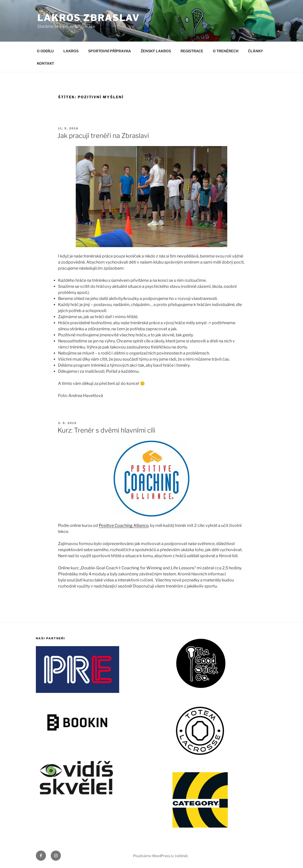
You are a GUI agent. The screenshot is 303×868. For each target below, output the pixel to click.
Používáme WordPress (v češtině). (161, 856)
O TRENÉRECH (226, 51)
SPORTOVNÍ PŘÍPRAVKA (110, 51)
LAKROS (71, 51)
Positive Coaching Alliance (124, 525)
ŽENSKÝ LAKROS (156, 51)
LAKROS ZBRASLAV (89, 18)
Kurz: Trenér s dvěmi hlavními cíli (106, 430)
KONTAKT (45, 63)
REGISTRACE (192, 51)
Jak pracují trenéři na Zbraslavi (103, 136)
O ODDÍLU (45, 51)
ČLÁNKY (256, 51)
